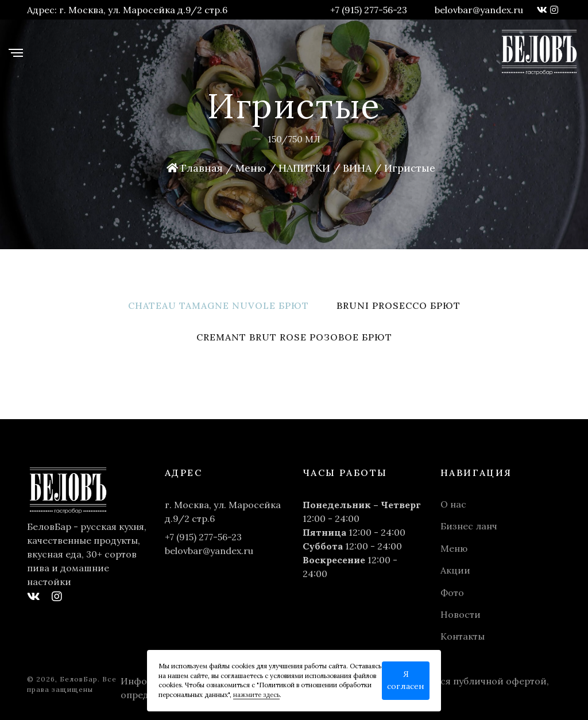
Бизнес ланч (469, 526)
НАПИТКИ (304, 168)
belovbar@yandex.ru (479, 10)
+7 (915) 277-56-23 (369, 10)
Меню (251, 168)
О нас (453, 504)
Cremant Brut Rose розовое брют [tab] (294, 337)
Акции (455, 570)
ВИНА (357, 168)
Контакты (463, 636)
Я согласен (406, 680)
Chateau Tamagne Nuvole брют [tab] (218, 305)
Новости (461, 614)
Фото (452, 593)
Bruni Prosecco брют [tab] (399, 305)
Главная (195, 168)
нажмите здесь (256, 695)
